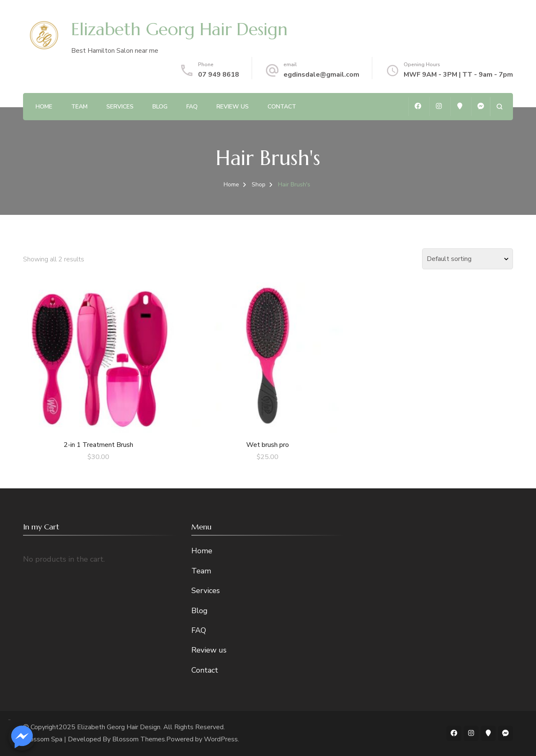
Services (120, 107)
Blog (160, 107)
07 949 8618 (219, 75)
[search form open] (499, 107)
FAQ (192, 107)
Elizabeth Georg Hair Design (179, 29)
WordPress (221, 739)
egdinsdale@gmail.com (321, 75)
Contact (282, 107)
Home (44, 107)
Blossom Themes (139, 739)
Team (79, 107)
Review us (233, 107)
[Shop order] (468, 259)
